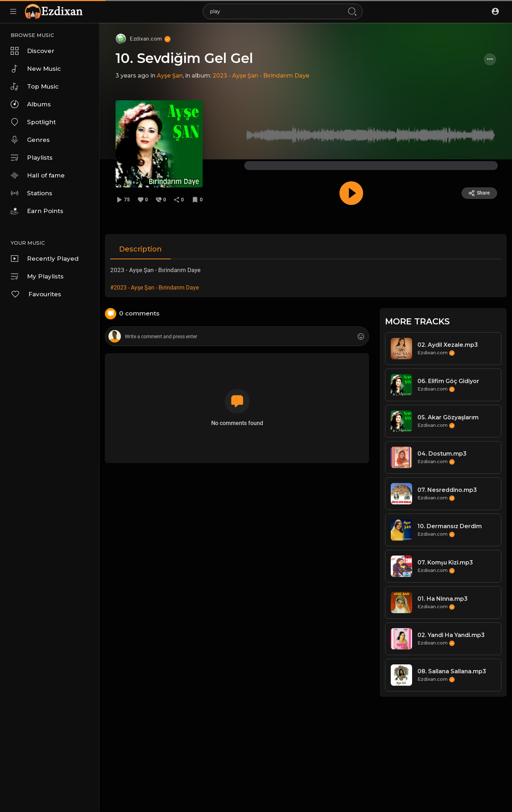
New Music (36, 69)
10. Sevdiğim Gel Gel (184, 58)
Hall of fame (38, 175)
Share (479, 193)
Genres (30, 140)
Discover (33, 51)
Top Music (35, 86)
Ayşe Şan (170, 76)
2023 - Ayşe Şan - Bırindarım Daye (261, 76)
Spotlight (33, 122)
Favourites (36, 294)
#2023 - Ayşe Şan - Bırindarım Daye (154, 288)
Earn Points (37, 211)
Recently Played (45, 259)
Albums (31, 104)
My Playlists (37, 276)
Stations (31, 193)
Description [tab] (140, 249)
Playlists (32, 158)
